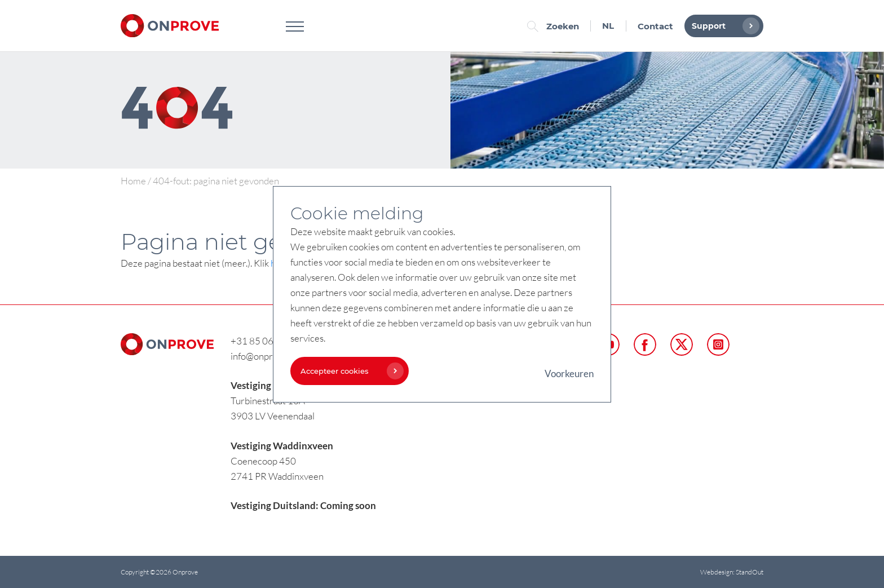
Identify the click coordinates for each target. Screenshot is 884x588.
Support (723, 26)
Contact (655, 26)
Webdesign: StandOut (732, 572)
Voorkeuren (569, 373)
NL (608, 26)
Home (133, 181)
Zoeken (556, 26)
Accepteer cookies (349, 371)
